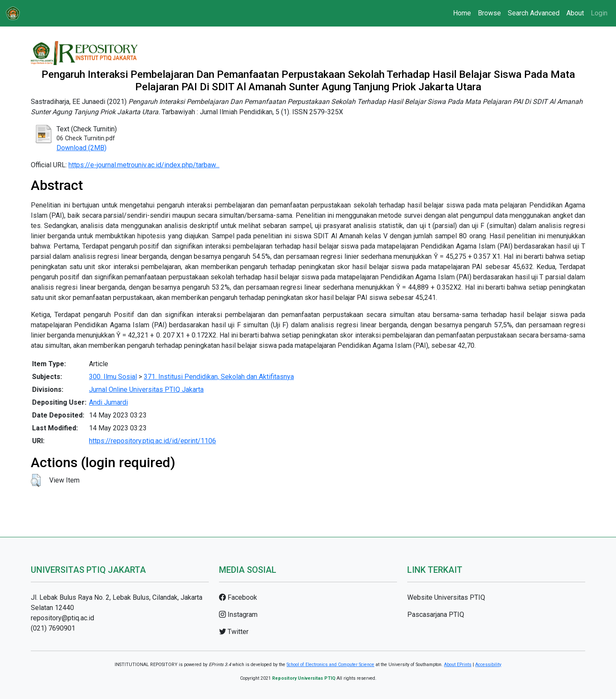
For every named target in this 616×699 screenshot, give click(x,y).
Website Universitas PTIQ (446, 597)
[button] (36, 480)
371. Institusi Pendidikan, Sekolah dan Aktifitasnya (219, 377)
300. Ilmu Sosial (113, 377)
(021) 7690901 (53, 628)
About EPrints (458, 665)
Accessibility (488, 665)
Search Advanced (534, 13)
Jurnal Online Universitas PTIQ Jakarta (146, 389)
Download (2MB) (81, 148)
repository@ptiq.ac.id (62, 618)
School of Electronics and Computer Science (330, 665)
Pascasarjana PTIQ (436, 615)
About (575, 13)
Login (599, 13)
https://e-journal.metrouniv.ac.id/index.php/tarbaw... (144, 165)
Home (462, 13)
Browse (489, 13)
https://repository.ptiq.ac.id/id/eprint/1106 (153, 441)
